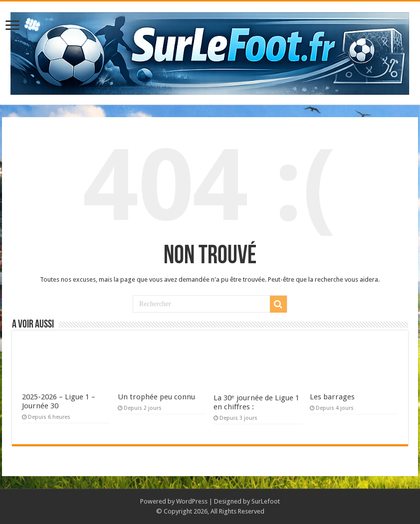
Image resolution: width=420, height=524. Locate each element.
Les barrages (332, 397)
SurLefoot (266, 501)
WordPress (192, 501)
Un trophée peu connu (156, 397)
